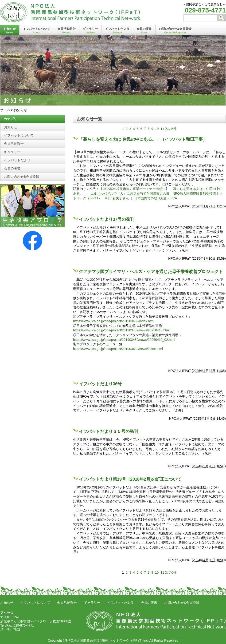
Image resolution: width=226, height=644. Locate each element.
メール (5, 629)
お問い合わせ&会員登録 (175, 30)
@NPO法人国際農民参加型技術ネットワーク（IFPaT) (103, 640)
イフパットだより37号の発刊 (107, 219)
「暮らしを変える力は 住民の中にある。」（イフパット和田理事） (143, 139)
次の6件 (171, 129)
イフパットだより (117, 30)
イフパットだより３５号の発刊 (109, 431)
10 (157, 129)
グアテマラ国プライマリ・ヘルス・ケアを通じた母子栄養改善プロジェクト (151, 272)
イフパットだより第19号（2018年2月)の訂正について (130, 479)
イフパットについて (37, 30)
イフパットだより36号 (100, 384)
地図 (17, 629)
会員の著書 (144, 30)
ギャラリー (90, 30)
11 (162, 129)
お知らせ (10, 30)
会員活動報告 (66, 30)
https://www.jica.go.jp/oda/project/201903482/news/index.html (118, 349)
